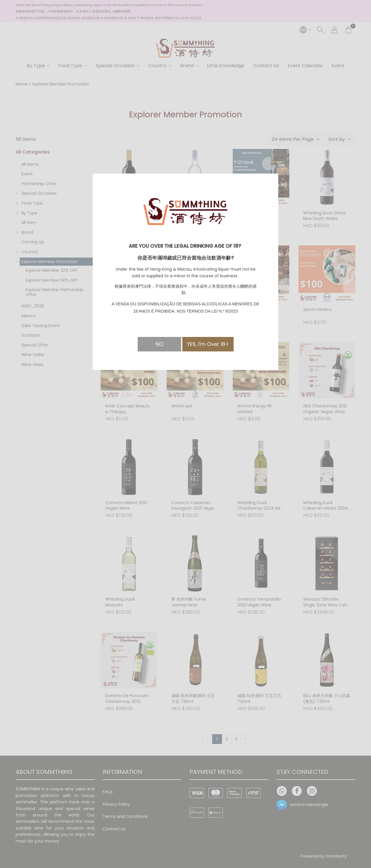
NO (159, 344)
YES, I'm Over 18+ (208, 344)
